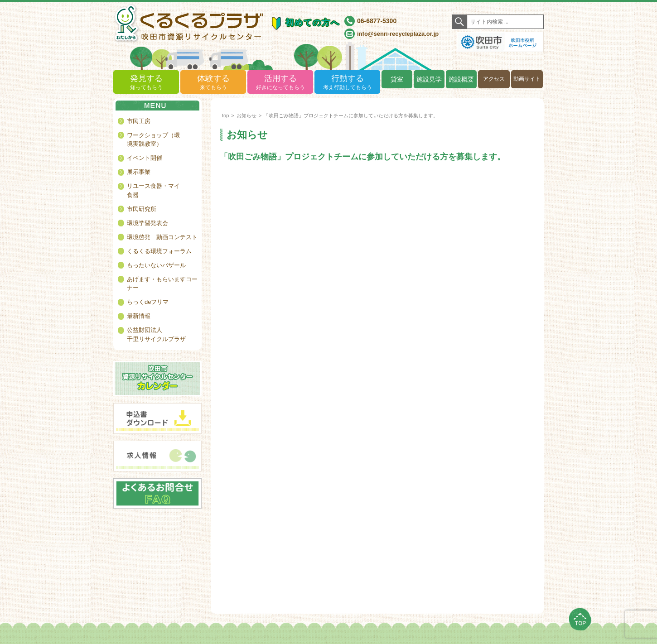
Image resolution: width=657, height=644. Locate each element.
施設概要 (461, 79)
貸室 (397, 79)
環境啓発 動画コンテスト (162, 237)
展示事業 (139, 172)
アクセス (494, 79)
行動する (347, 83)
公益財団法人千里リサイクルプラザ (156, 334)
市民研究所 (142, 209)
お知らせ (246, 115)
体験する (213, 83)
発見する (146, 83)
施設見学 (429, 79)
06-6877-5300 (377, 21)
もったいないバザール (156, 265)
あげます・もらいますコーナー (162, 284)
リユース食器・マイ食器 (153, 190)
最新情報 (139, 316)
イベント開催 (145, 158)
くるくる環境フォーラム (159, 251)
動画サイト (527, 79)
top (225, 115)
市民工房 (139, 121)
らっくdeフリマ (148, 302)
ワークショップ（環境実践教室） (153, 140)
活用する (280, 83)
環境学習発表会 (147, 223)
